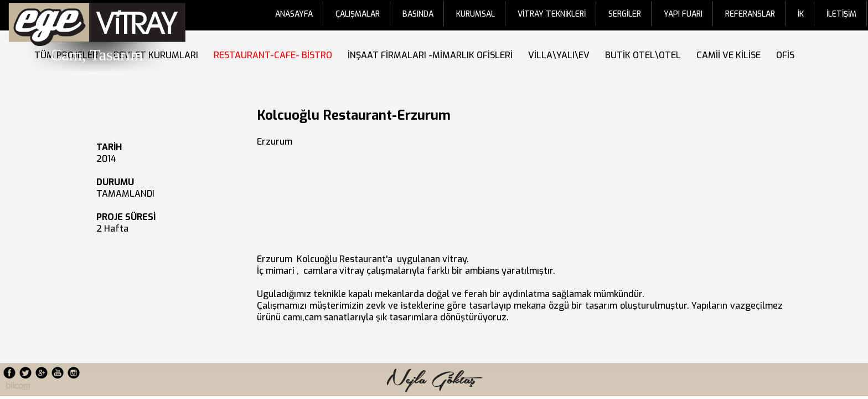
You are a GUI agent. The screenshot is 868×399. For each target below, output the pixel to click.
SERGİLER (625, 14)
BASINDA (418, 14)
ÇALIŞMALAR (358, 14)
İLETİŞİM (841, 14)
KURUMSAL (476, 14)
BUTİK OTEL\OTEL (645, 55)
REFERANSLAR (750, 14)
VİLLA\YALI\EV (561, 55)
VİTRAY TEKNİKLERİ (552, 14)
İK (801, 14)
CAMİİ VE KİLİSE (731, 55)
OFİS (787, 55)
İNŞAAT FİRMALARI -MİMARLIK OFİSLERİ (432, 55)
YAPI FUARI (683, 14)
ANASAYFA (294, 14)
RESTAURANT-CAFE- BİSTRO (275, 55)
